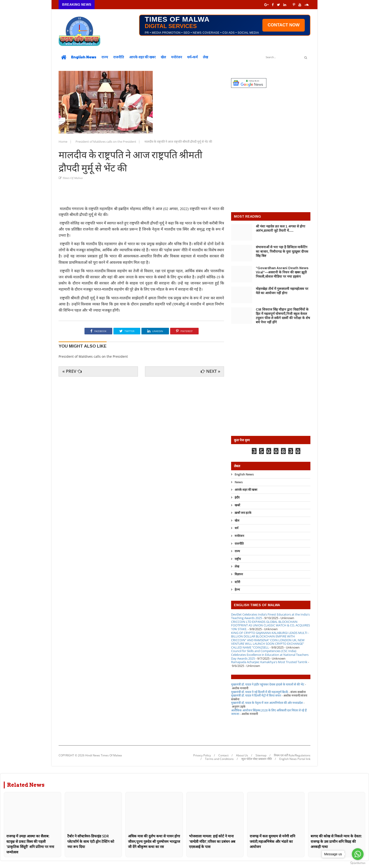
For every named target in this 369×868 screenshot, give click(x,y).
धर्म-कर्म (192, 57)
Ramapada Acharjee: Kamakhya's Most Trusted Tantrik (269, 662)
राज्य (105, 57)
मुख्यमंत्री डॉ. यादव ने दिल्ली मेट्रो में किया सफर (256, 695)
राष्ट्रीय (238, 559)
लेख (205, 57)
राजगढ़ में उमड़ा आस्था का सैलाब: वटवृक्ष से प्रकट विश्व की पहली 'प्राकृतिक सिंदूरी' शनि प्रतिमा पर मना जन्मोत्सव (30, 844)
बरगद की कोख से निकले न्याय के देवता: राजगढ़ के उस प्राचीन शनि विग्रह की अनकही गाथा (336, 841)
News (239, 482)
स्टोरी (237, 582)
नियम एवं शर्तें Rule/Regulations (292, 755)
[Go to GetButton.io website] (358, 863)
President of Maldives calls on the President (106, 142)
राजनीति (119, 57)
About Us (242, 755)
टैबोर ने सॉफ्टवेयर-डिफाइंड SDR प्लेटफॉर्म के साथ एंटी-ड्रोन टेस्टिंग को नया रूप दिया (91, 841)
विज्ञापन (239, 574)
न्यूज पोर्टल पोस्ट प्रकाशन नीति (257, 759)
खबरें (237, 505)
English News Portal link (295, 759)
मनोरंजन (176, 57)
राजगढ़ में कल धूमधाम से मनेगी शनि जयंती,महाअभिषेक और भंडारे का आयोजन (272, 841)
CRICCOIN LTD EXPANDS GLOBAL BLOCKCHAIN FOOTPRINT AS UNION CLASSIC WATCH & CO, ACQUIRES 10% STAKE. (271, 625)
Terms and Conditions (219, 759)
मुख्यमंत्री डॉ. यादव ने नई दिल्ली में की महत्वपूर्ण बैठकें (260, 692)
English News (84, 57)
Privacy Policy (202, 755)
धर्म (237, 528)
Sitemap (261, 755)
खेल (163, 57)
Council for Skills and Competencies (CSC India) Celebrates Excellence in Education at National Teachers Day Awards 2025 (270, 655)
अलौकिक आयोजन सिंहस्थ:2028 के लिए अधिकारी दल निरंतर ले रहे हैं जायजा (269, 712)
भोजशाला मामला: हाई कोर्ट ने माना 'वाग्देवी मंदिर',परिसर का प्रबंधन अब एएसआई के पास (212, 841)
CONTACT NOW (284, 25)
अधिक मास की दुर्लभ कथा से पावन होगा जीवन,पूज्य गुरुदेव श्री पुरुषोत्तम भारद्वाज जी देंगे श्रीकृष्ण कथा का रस (154, 841)
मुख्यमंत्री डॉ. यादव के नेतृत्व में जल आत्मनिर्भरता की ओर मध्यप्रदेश (267, 703)
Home (63, 142)
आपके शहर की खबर (142, 57)
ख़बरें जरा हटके (243, 513)
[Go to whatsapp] (358, 854)
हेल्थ (237, 589)
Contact (223, 755)
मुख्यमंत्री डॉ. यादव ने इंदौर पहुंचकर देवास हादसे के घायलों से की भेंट (268, 684)
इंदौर (237, 497)
